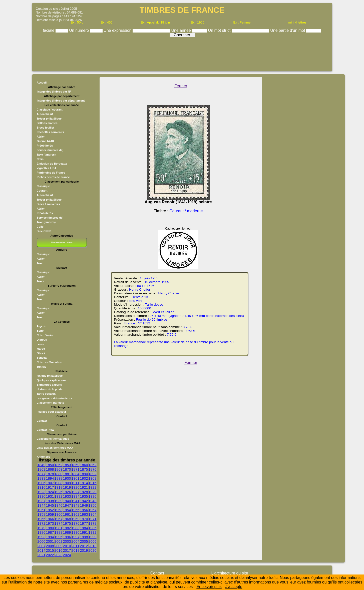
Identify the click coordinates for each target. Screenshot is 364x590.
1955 (76, 510)
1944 (42, 505)
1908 (59, 483)
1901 (76, 478)
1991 (84, 532)
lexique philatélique (50, 376)
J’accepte (234, 587)
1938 (50, 501)
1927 (76, 492)
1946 (59, 505)
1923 (42, 492)
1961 (67, 514)
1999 (93, 537)
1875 (84, 469)
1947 (67, 505)
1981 (59, 528)
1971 (93, 519)
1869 (59, 469)
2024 (67, 555)
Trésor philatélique (49, 119)
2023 (59, 555)
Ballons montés (47, 123)
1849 (42, 465)
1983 (76, 528)
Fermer (181, 86)
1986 (42, 532)
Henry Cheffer (139, 289)
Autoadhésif (45, 114)
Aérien (41, 137)
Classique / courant (50, 110)
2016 (59, 550)
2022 (50, 555)
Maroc (41, 349)
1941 (76, 501)
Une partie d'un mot (288, 30)
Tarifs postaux (46, 394)
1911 (76, 483)
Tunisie (42, 367)
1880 (59, 474)
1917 (50, 487)
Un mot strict (220, 30)
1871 (76, 469)
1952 (50, 510)
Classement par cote (50, 403)
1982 (67, 528)
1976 (76, 523)
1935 (84, 496)
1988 (59, 532)
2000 (42, 541)
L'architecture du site (230, 573)
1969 (76, 519)
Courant (42, 191)
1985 (93, 528)
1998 (84, 537)
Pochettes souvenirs (50, 132)
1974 (59, 523)
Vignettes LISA (47, 168)
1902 (84, 478)
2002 (59, 541)
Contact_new (46, 430)
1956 (84, 510)
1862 (93, 465)
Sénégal (42, 358)
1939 (59, 501)
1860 (84, 465)
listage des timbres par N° (54, 92)
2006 (93, 541)
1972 (42, 523)
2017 (67, 550)
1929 (93, 492)
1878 (50, 474)
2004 (76, 541)
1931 (50, 496)
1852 (59, 465)
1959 (50, 514)
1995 (59, 537)
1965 (42, 519)
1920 (76, 487)
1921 (84, 487)
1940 (67, 501)
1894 (50, 478)
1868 (50, 469)
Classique (43, 186)
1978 (93, 523)
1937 (42, 501)
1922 (93, 487)
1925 (59, 492)
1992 (93, 532)
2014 (42, 550)
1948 (76, 505)
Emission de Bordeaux (52, 164)
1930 (42, 496)
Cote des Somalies (49, 362)
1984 (84, 528)
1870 (67, 469)
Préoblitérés (45, 146)
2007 (42, 546)
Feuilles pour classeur (52, 412)
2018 (76, 550)
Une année (181, 30)
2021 (42, 555)
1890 (84, 474)
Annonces (44, 457)
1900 (67, 478)
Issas (40, 344)
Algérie (42, 326)
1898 (59, 478)
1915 (93, 483)
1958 (42, 514)
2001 (50, 541)
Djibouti (42, 340)
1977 (84, 523)
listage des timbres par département (61, 101)
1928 (84, 492)
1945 (50, 505)
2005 (84, 541)
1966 (50, 519)
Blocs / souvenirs (48, 204)
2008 (50, 546)
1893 (42, 478)
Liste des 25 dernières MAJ (55, 448)
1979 (42, 528)
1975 (67, 523)
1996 (67, 537)
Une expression (118, 30)
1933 (67, 496)
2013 (93, 546)
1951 (42, 510)
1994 (50, 537)
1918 (59, 487)
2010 (67, 546)
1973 (50, 523)
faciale (49, 30)
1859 (76, 465)
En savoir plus (209, 587)
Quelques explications (52, 380)
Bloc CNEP (44, 231)
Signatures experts (49, 385)
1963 (84, 514)
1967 (59, 519)
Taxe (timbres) (46, 155)
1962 (76, 514)
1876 (93, 469)
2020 (93, 550)
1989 (67, 532)
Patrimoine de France (51, 173)
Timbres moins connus (62, 242)
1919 (67, 487)
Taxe (40, 263)
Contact (42, 421)
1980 (50, 528)
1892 (93, 474)
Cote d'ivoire (45, 335)
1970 (84, 519)
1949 (84, 505)
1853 (67, 465)
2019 (84, 550)
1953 (59, 510)
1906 (42, 483)
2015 (50, 550)
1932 (59, 496)
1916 (42, 487)
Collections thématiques (53, 439)
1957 (93, 510)
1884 (76, 474)
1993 (42, 537)
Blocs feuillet (46, 128)
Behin (41, 331)
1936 (93, 496)
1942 (84, 501)
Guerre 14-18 (45, 141)
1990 (76, 532)
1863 (42, 469)
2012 (84, 546)
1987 (50, 532)
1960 (59, 514)
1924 (50, 492)
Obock (41, 353)
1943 (93, 501)
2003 (67, 541)
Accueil (42, 83)
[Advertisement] (182, 53)
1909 (67, 483)
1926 (67, 492)
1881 (67, 474)
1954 (67, 510)
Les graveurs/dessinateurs (55, 398)
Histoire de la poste (50, 389)
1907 (50, 483)
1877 (42, 474)
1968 (67, 519)
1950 (93, 505)
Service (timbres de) (50, 150)
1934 (76, 496)
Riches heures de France (53, 177)
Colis (40, 159)
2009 (59, 546)
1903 (93, 478)
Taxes (41, 281)
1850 (50, 465)
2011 (76, 546)
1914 (84, 483)
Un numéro (80, 30)
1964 (93, 514)
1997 (76, 537)
